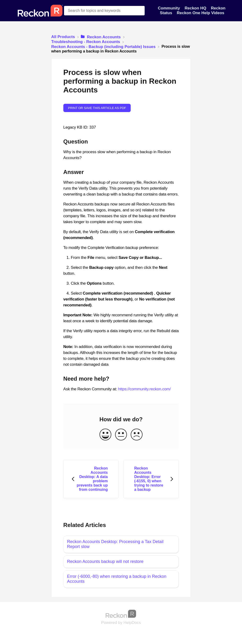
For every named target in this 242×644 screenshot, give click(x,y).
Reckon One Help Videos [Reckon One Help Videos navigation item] (201, 13)
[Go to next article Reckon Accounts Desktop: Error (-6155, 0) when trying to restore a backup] (151, 479)
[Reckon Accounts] (101, 37)
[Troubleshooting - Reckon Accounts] (86, 42)
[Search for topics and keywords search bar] (104, 11)
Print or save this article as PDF (97, 108)
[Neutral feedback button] (121, 435)
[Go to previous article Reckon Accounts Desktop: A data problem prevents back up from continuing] (91, 479)
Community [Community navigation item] (169, 8)
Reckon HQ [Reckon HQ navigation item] (196, 8)
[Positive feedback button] (105, 435)
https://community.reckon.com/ (145, 389)
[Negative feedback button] (137, 435)
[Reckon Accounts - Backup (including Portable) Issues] (104, 46)
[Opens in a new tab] (121, 614)
